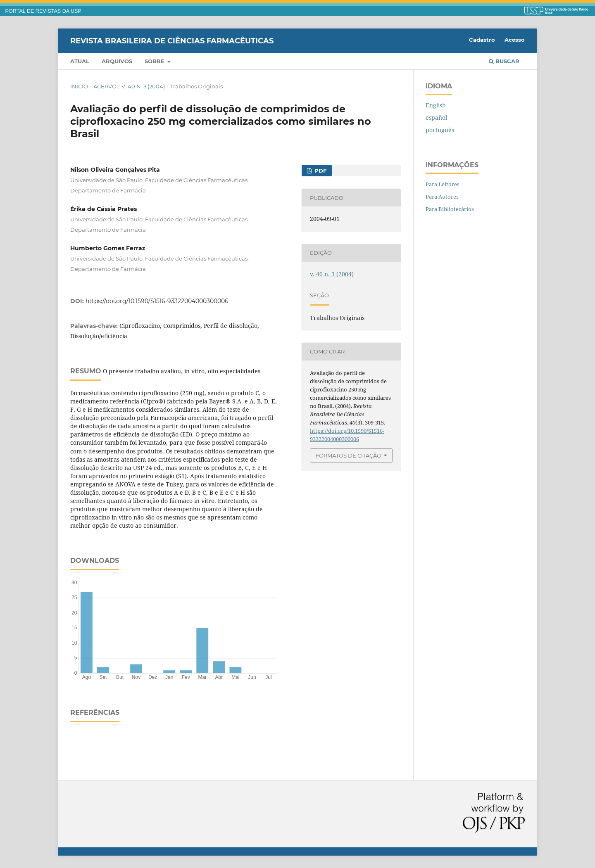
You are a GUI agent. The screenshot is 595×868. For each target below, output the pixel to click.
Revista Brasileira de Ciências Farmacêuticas (172, 40)
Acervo (105, 86)
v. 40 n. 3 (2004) (143, 86)
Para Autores (442, 197)
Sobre (155, 61)
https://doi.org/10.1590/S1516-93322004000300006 (157, 301)
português (440, 130)
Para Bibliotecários (450, 209)
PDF (320, 171)
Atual (80, 61)
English (436, 105)
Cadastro (482, 40)
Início (79, 86)
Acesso (515, 40)
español (436, 117)
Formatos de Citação (349, 455)
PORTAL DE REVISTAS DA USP (43, 11)
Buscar (504, 61)
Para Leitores (443, 184)
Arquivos (117, 61)
